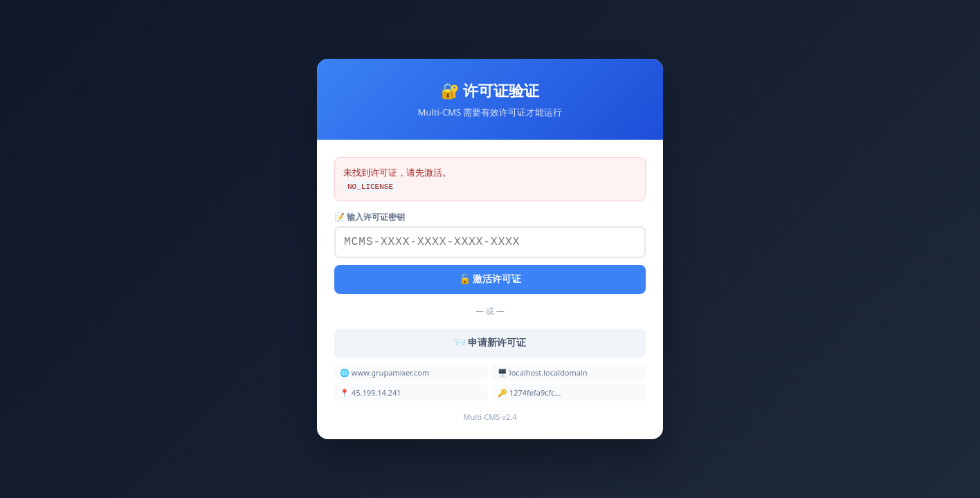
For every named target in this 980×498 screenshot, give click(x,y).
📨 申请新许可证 (490, 344)
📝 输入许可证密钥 (370, 215)
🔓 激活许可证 (490, 280)
